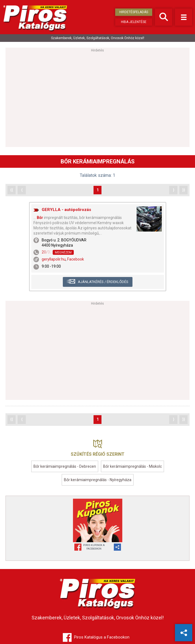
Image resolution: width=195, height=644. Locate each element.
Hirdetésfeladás (134, 12)
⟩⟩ (183, 190)
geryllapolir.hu (54, 259)
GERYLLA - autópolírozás (66, 210)
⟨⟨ (12, 190)
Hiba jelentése (134, 22)
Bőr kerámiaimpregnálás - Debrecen (65, 466)
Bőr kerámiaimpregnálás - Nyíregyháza (98, 480)
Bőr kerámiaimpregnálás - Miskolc (132, 466)
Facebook (76, 259)
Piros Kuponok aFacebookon (94, 547)
